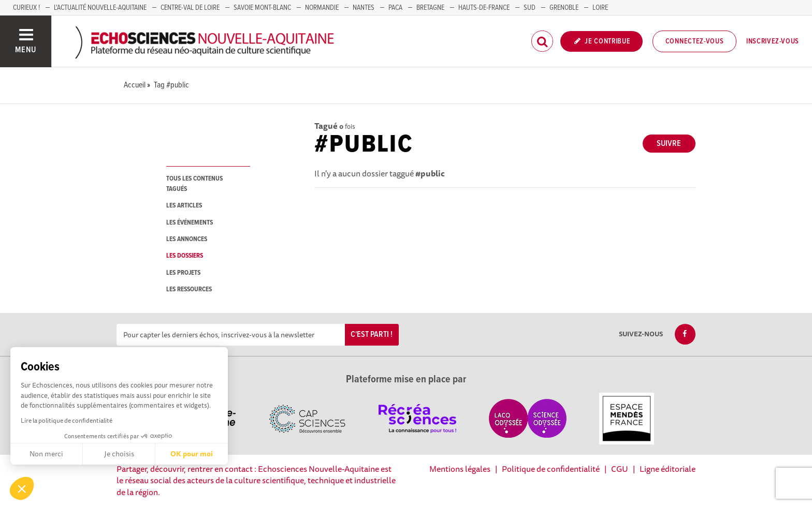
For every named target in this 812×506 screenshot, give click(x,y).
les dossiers (185, 256)
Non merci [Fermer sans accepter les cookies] (46, 454)
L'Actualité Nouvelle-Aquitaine (100, 8)
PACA (395, 8)
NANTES (364, 8)
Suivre (669, 144)
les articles (184, 206)
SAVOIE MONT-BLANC (262, 8)
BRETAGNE (430, 8)
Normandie (322, 8)
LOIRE (600, 8)
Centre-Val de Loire (190, 8)
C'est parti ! (372, 334)
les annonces (187, 239)
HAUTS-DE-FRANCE (484, 8)
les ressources (189, 289)
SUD (530, 8)
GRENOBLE (564, 8)
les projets (183, 273)
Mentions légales (460, 469)
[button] (22, 488)
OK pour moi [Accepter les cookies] (192, 454)
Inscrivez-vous (773, 41)
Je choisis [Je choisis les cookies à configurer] (119, 454)
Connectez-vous (695, 41)
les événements (190, 223)
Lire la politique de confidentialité (67, 420)
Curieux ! (26, 8)
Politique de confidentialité (551, 469)
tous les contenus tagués (194, 184)
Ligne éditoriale (668, 469)
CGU (620, 469)
